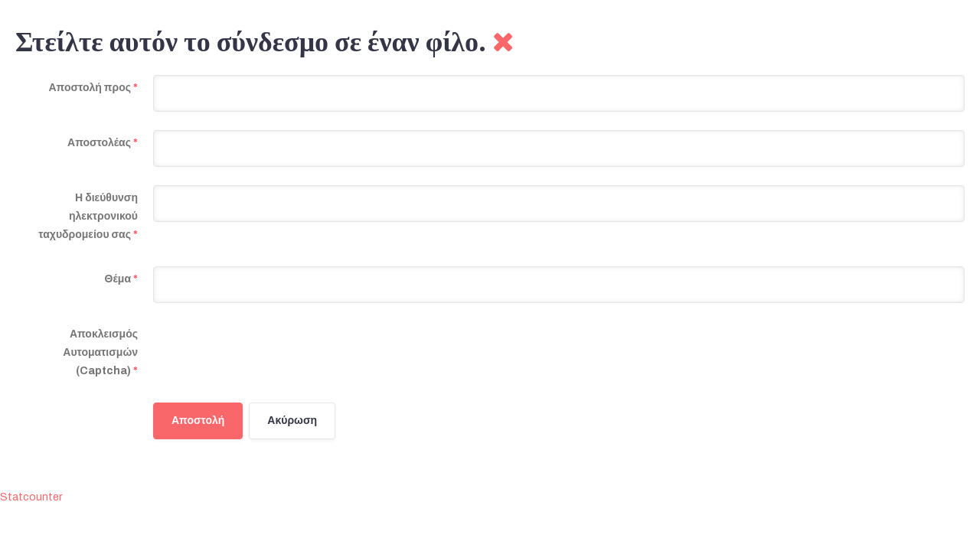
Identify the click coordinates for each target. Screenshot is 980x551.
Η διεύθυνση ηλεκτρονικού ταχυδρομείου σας (88, 216)
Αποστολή (198, 421)
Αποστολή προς (93, 88)
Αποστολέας (103, 143)
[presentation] (269, 351)
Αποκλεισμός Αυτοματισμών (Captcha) (100, 352)
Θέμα (121, 279)
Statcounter (31, 497)
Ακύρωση (292, 421)
